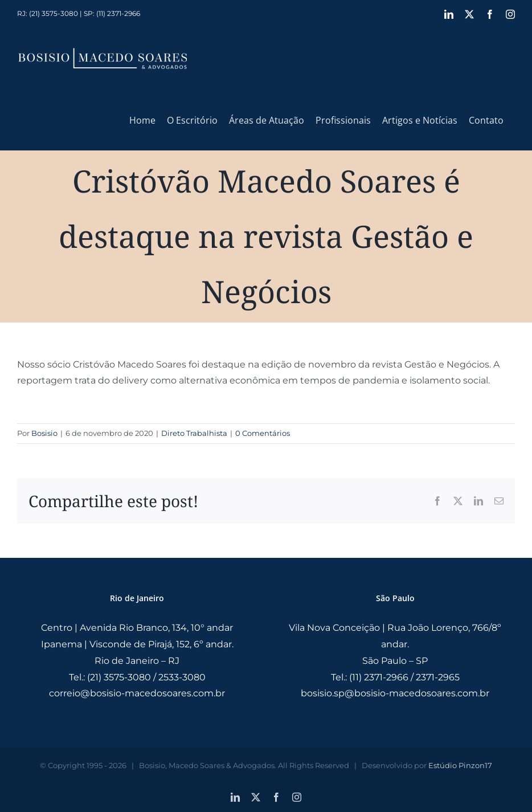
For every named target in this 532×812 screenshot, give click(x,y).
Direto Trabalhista (194, 433)
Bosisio (44, 433)
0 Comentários (263, 433)
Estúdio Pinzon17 (460, 765)
